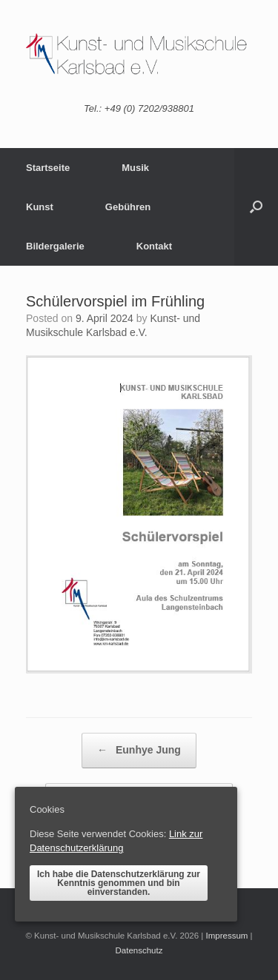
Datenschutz (139, 950)
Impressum (227, 936)
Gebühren (128, 207)
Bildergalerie (55, 246)
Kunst (40, 207)
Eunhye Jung (139, 751)
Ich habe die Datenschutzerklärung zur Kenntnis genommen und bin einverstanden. (119, 883)
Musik (135, 168)
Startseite (48, 168)
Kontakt (154, 246)
